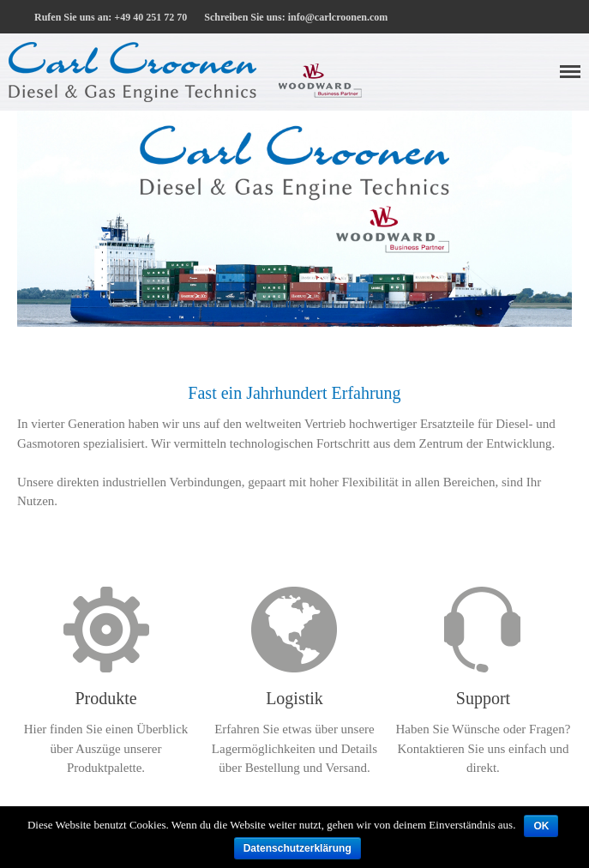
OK (541, 826)
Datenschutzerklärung (298, 848)
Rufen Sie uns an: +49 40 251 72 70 (111, 17)
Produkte (105, 698)
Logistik (294, 698)
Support (483, 698)
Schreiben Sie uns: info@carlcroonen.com (296, 17)
